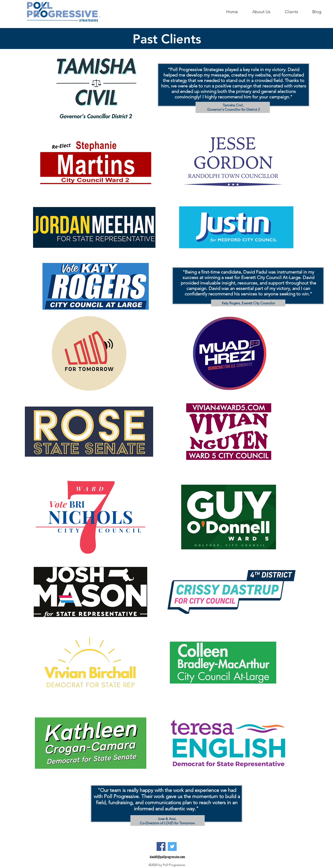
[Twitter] (172, 846)
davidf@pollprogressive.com (167, 857)
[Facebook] (161, 846)
